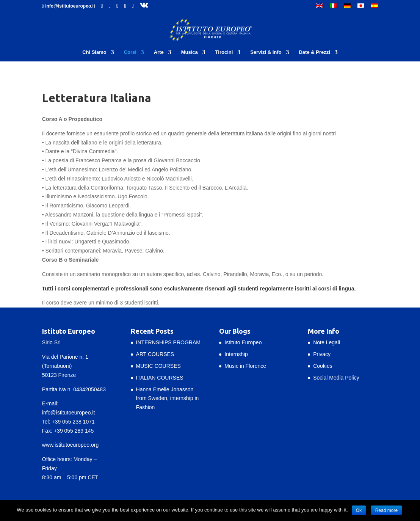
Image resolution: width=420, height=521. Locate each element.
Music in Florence (245, 366)
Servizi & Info (266, 52)
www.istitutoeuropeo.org (70, 445)
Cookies (323, 366)
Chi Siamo (94, 52)
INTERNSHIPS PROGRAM (168, 342)
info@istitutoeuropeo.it (69, 413)
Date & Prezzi (314, 52)
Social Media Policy (336, 378)
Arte (159, 52)
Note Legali (327, 342)
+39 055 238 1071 (73, 422)
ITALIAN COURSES (160, 378)
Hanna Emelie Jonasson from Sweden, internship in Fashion (168, 399)
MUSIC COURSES (158, 366)
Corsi (130, 52)
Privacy (322, 354)
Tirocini (224, 52)
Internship (236, 354)
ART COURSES (155, 354)
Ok (359, 510)
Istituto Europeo (243, 342)
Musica (190, 52)
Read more (386, 510)
